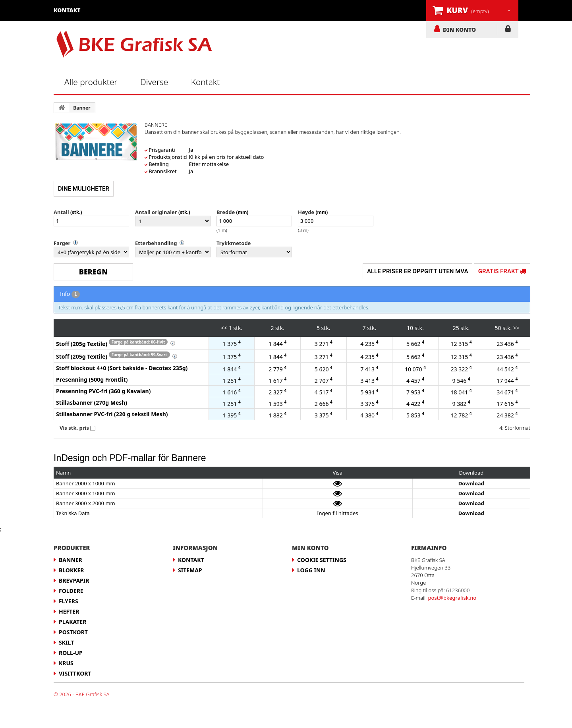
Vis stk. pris (74, 428)
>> (516, 328)
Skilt (66, 642)
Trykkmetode (234, 243)
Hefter (69, 611)
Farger (62, 243)
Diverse (154, 82)
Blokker (71, 570)
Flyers (69, 601)
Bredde (226, 212)
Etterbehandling (156, 243)
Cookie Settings (322, 560)
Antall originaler (156, 212)
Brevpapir (74, 580)
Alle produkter (91, 82)
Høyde (306, 212)
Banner (82, 108)
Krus (66, 663)
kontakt (67, 10)
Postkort (73, 632)
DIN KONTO (459, 29)
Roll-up (71, 653)
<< (224, 328)
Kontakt (205, 82)
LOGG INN (508, 30)
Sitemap (190, 570)
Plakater (72, 622)
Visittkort (75, 673)
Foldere (71, 591)
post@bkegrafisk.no (452, 598)
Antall (61, 212)
